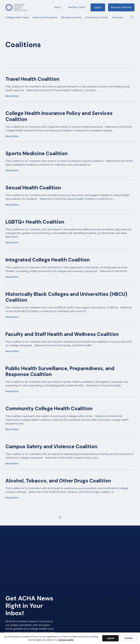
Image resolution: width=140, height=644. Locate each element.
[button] (130, 17)
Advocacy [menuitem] (117, 17)
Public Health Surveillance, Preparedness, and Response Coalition (60, 371)
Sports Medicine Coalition (37, 153)
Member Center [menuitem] (77, 7)
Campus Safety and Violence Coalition (51, 447)
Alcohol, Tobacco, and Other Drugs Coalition (58, 481)
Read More (12, 96)
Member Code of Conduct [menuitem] (124, 615)
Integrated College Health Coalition (48, 260)
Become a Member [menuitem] (121, 7)
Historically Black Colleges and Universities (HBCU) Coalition (66, 297)
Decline (129, 638)
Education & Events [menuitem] (71, 17)
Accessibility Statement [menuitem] (121, 624)
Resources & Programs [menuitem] (45, 17)
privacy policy (66, 640)
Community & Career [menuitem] (97, 17)
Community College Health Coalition (49, 408)
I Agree (110, 638)
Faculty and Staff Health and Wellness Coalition (62, 334)
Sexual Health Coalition (33, 188)
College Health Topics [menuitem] (17, 17)
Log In (98, 7)
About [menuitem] (57, 7)
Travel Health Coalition (32, 79)
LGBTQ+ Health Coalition (35, 222)
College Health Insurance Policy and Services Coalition (59, 116)
